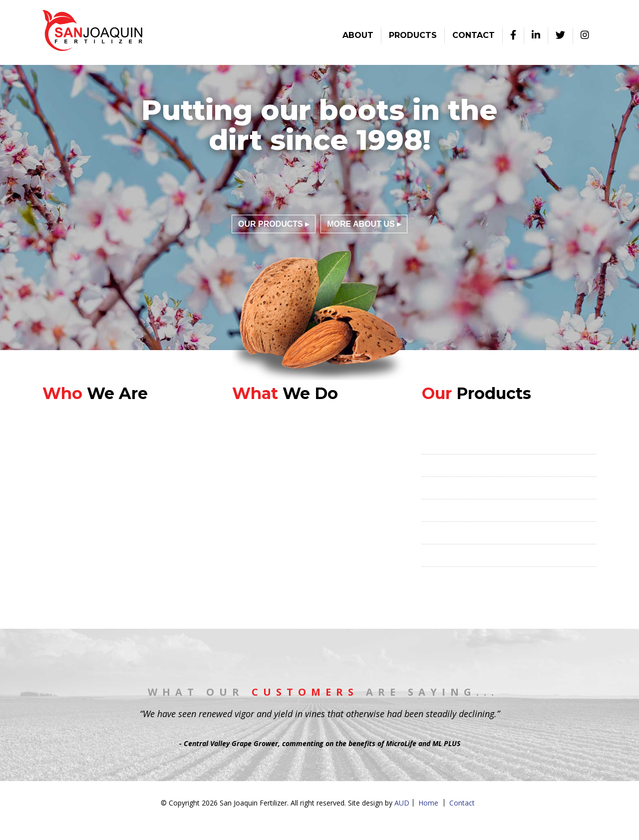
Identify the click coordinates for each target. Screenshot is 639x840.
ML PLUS (439, 488)
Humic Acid (442, 555)
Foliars (434, 510)
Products (413, 35)
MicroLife (440, 465)
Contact (474, 35)
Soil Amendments (454, 578)
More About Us (361, 224)
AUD (402, 803)
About (358, 35)
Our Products (271, 224)
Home (428, 803)
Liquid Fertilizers (453, 533)
